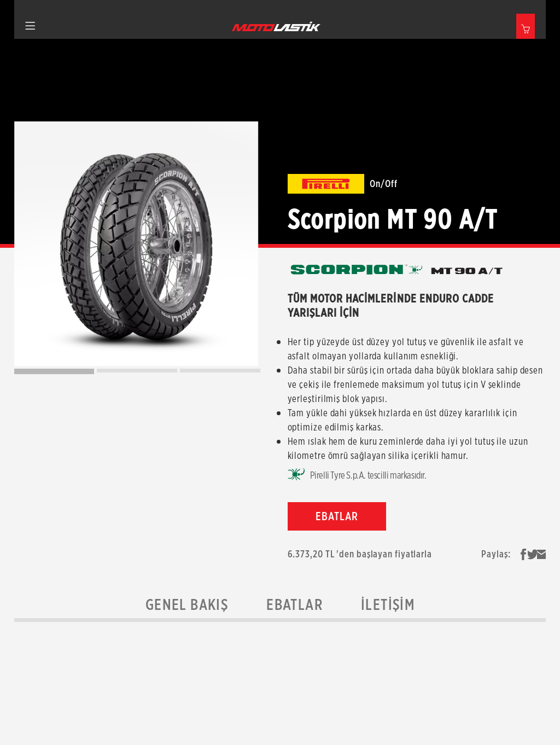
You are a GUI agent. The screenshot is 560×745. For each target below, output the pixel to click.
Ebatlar (294, 604)
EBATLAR (337, 516)
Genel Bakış (187, 604)
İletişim (388, 604)
